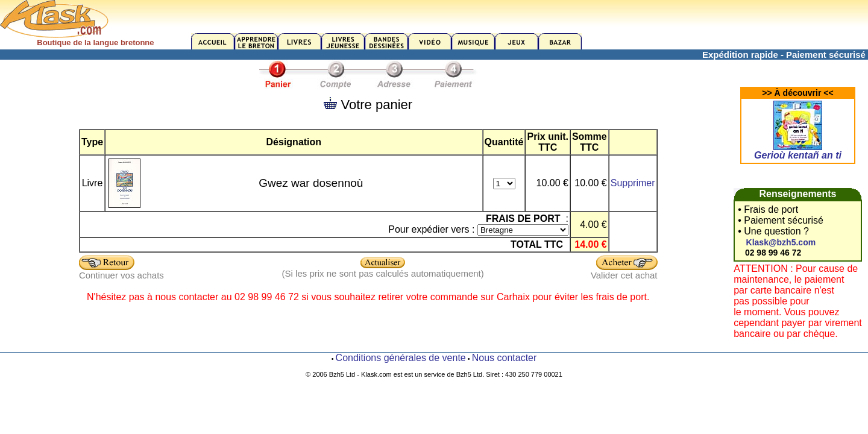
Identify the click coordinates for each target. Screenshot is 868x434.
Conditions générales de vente (401, 358)
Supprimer (633, 183)
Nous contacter (505, 358)
